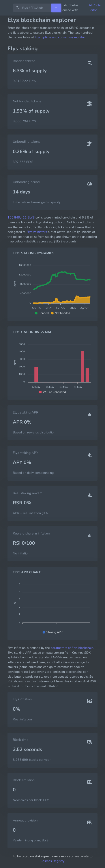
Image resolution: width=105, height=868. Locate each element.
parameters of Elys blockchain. (72, 648)
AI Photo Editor (95, 8)
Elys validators (37, 232)
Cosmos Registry (52, 861)
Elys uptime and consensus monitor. (60, 37)
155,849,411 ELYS (21, 217)
